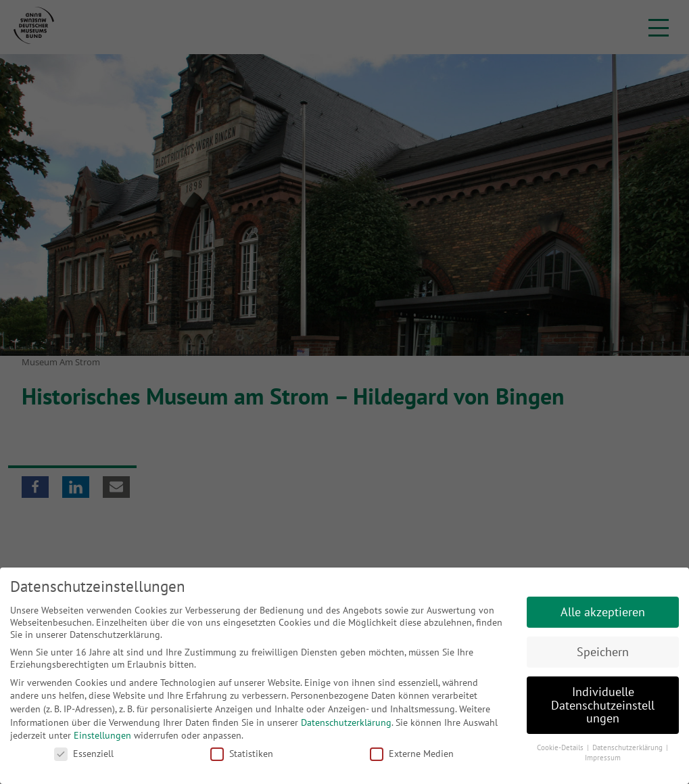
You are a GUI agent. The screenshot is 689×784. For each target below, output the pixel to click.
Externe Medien (412, 754)
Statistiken (242, 754)
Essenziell (84, 754)
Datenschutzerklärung (346, 722)
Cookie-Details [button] (561, 747)
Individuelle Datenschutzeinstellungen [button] (603, 705)
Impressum (603, 758)
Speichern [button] (603, 652)
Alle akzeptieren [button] (603, 612)
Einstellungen (102, 735)
